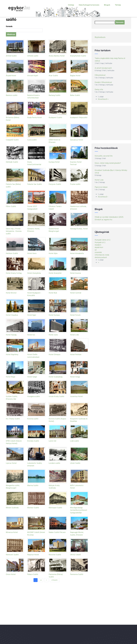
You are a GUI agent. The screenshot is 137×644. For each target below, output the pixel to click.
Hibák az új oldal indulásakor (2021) (109, 217)
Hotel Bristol (11, 293)
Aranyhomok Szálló (78, 56)
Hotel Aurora (75, 273)
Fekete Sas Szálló (35, 184)
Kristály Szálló (33, 441)
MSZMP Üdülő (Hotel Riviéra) (36, 534)
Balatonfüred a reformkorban (33, 97)
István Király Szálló (56, 397)
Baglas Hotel (75, 76)
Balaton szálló (12, 95)
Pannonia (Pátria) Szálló (56, 576)
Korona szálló (33, 419)
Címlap (71, 5)
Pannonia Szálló (77, 574)
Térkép (118, 5)
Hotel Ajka (53, 253)
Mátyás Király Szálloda (54, 487)
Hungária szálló (34, 397)
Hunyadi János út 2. (103, 240)
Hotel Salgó (32, 377)
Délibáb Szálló (12, 162)
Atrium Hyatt (33, 76)
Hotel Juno (53, 335)
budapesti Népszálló (79, 118)
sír (96, 250)
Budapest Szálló (55, 118)
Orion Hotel (11, 574)
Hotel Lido (74, 335)
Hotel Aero (32, 253)
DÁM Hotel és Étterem (54, 141)
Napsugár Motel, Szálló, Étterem (77, 534)
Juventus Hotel (76, 397)
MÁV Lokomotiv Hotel (77, 487)
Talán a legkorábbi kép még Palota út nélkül (110, 60)
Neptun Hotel (33, 555)
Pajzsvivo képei (101, 187)
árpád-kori (99, 247)
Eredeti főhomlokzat (103, 82)
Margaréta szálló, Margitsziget (13, 487)
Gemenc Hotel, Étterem (34, 230)
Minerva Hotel (12, 532)
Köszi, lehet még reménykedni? (108, 163)
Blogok (107, 5)
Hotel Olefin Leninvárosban (33, 356)
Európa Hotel (54, 162)
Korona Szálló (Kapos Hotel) (57, 420)
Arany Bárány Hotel (57, 56)
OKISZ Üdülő (75, 555)
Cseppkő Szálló (12, 140)
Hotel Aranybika (34, 273)
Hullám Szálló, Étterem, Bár (12, 398)
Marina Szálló (33, 486)
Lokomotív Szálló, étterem (35, 464)
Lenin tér (52, 441)
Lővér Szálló (75, 463)
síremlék (98, 253)
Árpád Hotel (11, 76)
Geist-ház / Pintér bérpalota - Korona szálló (14, 231)
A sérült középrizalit (103, 68)
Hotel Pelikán (76, 355)
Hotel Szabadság (56, 377)
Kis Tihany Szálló (13, 419)
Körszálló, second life (104, 156)
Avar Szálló (53, 76)
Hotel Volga (75, 377)
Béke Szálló (75, 95)
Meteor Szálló (33, 508)
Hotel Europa (54, 315)
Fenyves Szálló (55, 184)
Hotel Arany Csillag (14, 273)
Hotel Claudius (12, 315)
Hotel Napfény (12, 355)
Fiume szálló (75, 184)
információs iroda (102, 255)
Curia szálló (32, 140)
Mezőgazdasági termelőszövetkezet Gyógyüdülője (79, 510)
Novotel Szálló (55, 555)
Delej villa (99, 90)
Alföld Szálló (11, 56)
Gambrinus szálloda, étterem (78, 208)
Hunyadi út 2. (100, 243)
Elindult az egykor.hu (103, 220)
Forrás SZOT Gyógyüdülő (32, 208)
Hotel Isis (31, 335)
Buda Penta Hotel (35, 118)
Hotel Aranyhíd (55, 273)
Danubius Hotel (77, 140)
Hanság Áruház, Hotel (79, 229)
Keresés (9, 27)
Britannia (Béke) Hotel (13, 119)
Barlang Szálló (54, 95)
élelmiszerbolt (101, 258)
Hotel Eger (32, 315)
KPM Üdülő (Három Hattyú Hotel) (14, 442)
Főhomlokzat (100, 75)
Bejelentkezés (100, 37)
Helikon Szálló (12, 253)
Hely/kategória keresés (89, 5)
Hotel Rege (11, 377)
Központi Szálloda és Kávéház (79, 420)
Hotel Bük (53, 293)
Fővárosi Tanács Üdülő (55, 208)
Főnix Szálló (11, 206)
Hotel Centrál (76, 293)
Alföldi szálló (33, 56)
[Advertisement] (111, 124)
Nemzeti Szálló (12, 555)
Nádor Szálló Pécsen (57, 532)
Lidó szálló (74, 441)
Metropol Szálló (55, 508)
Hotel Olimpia (54, 355)
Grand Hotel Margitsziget (54, 230)
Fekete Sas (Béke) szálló (13, 186)
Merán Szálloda (12, 508)
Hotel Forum (75, 315)
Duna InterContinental (34, 163)
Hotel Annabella (77, 253)
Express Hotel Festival (76, 163)
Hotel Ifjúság (11, 335)
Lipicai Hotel (11, 463)
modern (98, 245)
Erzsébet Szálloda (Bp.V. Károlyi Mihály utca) (111, 172)
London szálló (54, 463)
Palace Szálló (33, 574)
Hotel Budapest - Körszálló (34, 294)
